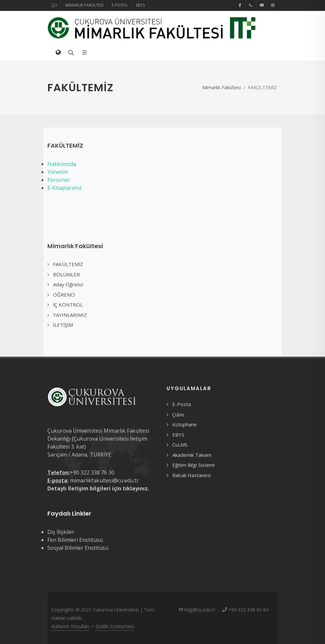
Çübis (178, 414)
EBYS (140, 5)
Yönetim (58, 172)
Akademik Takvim (192, 455)
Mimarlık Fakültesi (84, 5)
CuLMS (180, 445)
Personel (58, 180)
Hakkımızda (62, 164)
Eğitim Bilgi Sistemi (193, 465)
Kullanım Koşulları (70, 626)
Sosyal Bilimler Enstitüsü (78, 548)
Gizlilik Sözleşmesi (115, 626)
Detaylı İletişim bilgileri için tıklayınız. (98, 488)
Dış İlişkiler (61, 532)
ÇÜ (54, 5)
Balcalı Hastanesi (191, 475)
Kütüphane (185, 424)
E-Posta (120, 5)
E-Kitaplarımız (65, 188)
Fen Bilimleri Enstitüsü (75, 540)
